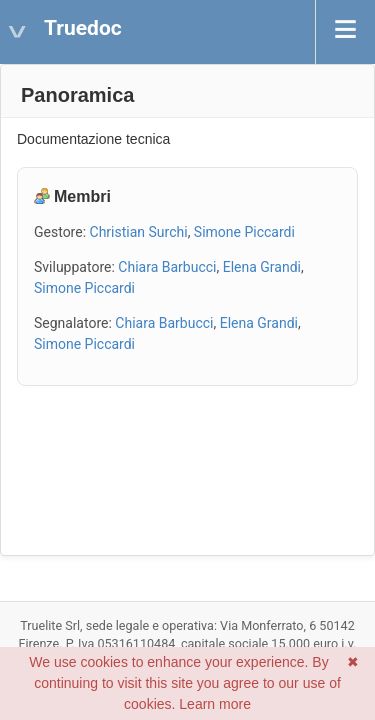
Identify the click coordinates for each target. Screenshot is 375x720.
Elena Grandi (262, 267)
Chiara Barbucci (167, 267)
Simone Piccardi (244, 232)
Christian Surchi (139, 232)
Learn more (215, 704)
